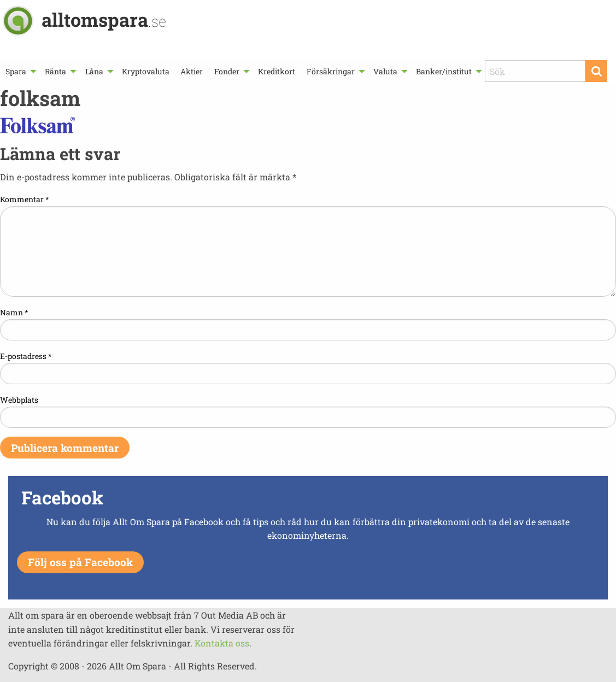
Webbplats (19, 400)
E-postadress (26, 356)
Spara (16, 71)
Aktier (192, 71)
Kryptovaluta (146, 71)
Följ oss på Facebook (80, 562)
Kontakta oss (222, 643)
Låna (94, 71)
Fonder (227, 71)
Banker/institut (444, 71)
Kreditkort (277, 71)
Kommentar (25, 199)
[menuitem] (20, 71)
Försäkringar (331, 71)
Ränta (55, 71)
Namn (14, 312)
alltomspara (104, 19)
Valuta (385, 71)
